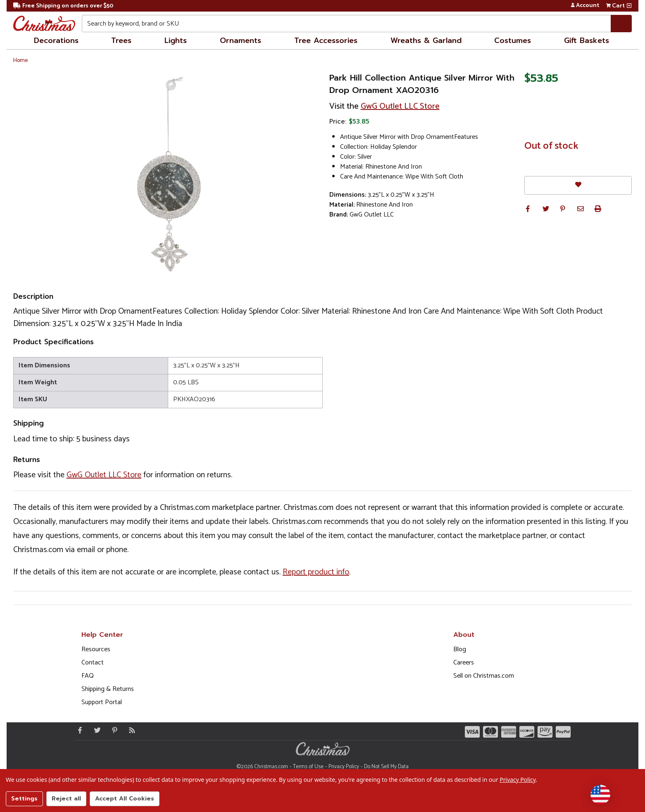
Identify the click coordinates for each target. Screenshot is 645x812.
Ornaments (240, 40)
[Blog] (130, 730)
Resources (96, 649)
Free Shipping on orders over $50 (63, 6)
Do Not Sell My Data (386, 767)
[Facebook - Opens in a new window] (78, 730)
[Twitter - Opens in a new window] (95, 730)
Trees (121, 40)
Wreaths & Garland (426, 40)
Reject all (66, 799)
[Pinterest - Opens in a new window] (113, 730)
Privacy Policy (344, 767)
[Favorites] (578, 185)
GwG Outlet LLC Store (400, 106)
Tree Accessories (326, 40)
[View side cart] (629, 6)
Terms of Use (308, 767)
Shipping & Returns (108, 689)
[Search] (621, 24)
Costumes (513, 40)
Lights (176, 40)
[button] (528, 209)
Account (585, 6)
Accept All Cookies (125, 799)
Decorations (56, 40)
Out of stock (551, 146)
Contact (93, 663)
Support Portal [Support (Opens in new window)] (102, 702)
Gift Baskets (587, 40)
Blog (460, 649)
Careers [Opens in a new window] (464, 663)
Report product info (316, 572)
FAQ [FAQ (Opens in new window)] (88, 676)
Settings (24, 799)
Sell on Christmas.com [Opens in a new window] (484, 676)
